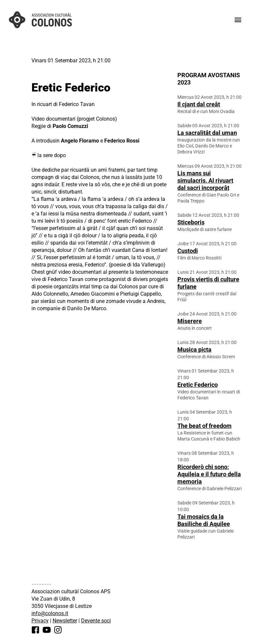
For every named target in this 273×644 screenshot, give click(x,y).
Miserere (190, 321)
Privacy (40, 621)
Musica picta (194, 350)
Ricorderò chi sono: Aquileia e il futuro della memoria (209, 474)
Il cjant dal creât (199, 104)
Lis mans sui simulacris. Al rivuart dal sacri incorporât (205, 180)
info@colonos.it (50, 613)
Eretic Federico (198, 385)
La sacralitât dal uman (207, 133)
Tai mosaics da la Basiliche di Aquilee (204, 520)
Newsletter (65, 621)
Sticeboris (191, 222)
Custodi (188, 251)
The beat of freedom (205, 426)
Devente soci (96, 621)
